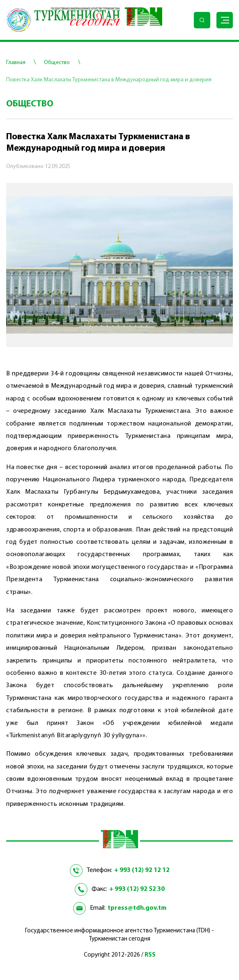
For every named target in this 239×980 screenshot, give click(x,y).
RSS (150, 955)
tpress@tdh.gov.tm (137, 908)
